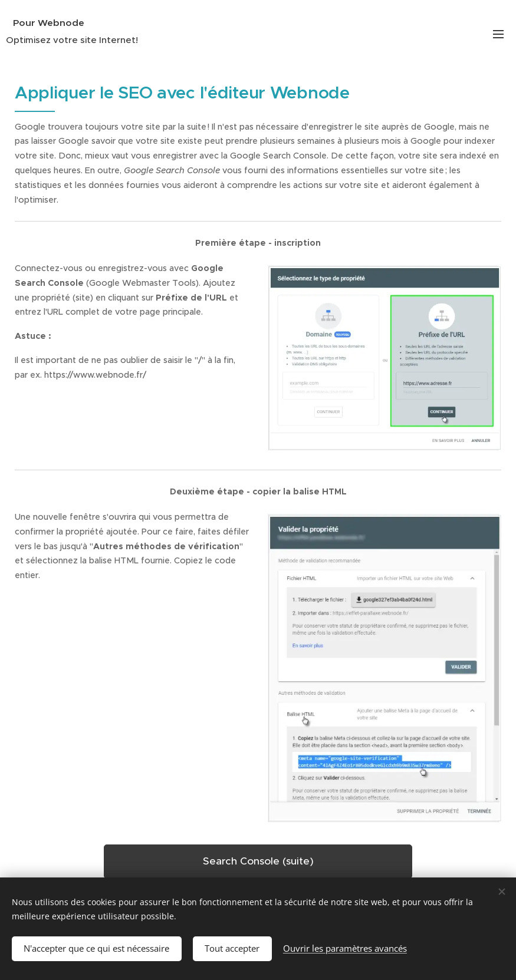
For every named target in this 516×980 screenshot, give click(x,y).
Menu (498, 34)
